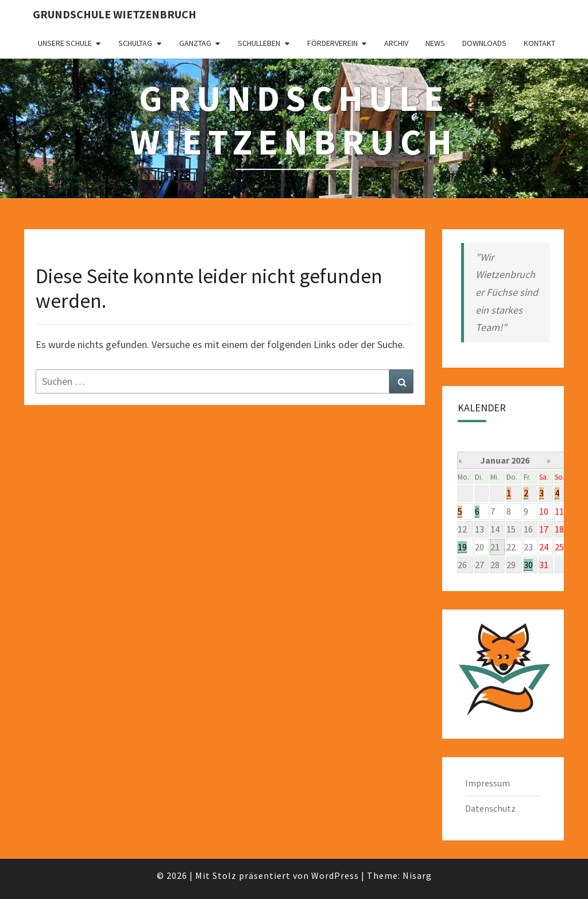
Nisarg (417, 875)
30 (528, 565)
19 (462, 547)
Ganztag (195, 43)
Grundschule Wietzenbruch (115, 14)
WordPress (335, 875)
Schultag (135, 43)
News (435, 43)
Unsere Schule (65, 43)
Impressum (488, 783)
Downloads (484, 43)
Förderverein (332, 43)
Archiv (396, 43)
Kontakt (539, 43)
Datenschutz (490, 808)
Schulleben (259, 43)
